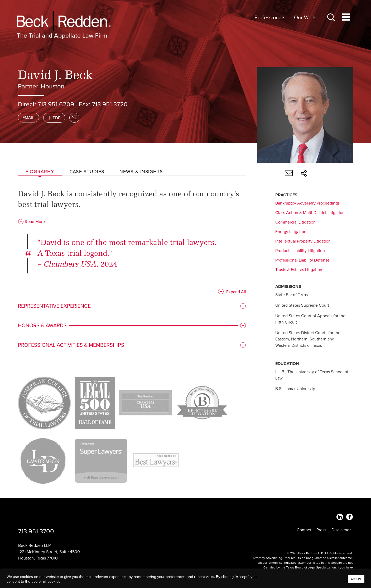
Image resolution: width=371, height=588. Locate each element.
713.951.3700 (36, 531)
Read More (32, 222)
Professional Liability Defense (302, 260)
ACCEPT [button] (356, 579)
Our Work (305, 18)
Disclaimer (341, 530)
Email (28, 118)
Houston (53, 86)
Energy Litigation (291, 232)
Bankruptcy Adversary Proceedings (307, 203)
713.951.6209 (56, 104)
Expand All (236, 292)
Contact (304, 530)
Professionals (270, 18)
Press (321, 530)
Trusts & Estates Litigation (299, 270)
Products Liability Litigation (300, 251)
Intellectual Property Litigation (303, 241)
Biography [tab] (40, 172)
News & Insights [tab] (141, 172)
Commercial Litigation (295, 222)
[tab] (132, 306)
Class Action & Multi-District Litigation (310, 213)
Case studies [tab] (87, 172)
